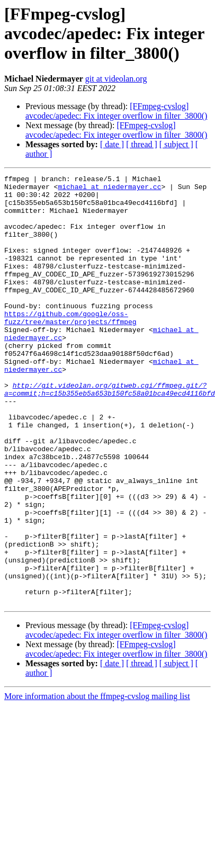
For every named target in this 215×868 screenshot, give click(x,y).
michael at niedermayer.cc (60, 190)
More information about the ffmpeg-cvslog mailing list (97, 782)
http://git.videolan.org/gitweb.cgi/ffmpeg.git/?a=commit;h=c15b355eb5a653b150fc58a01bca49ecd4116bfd (110, 433)
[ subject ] (176, 144)
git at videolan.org (116, 79)
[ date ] (112, 144)
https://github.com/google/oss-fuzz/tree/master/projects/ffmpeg (70, 347)
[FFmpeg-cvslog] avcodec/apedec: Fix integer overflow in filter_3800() (116, 111)
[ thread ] (142, 144)
